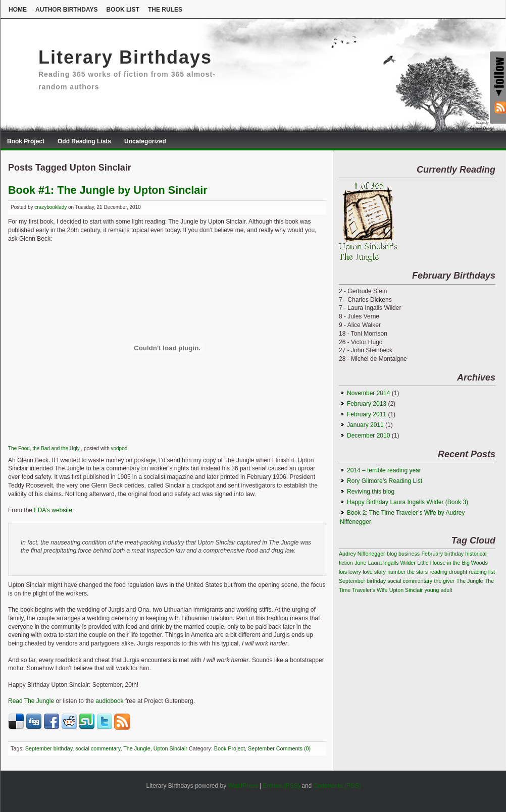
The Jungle (137, 748)
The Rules (165, 10)
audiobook (109, 701)
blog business (403, 554)
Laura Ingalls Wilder (392, 563)
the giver (445, 581)
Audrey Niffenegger (362, 554)
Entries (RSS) (281, 786)
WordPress (243, 786)
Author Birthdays (67, 10)
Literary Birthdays (125, 57)
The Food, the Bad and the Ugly (45, 448)
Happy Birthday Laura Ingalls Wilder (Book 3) (408, 502)
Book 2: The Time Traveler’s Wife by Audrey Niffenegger (402, 517)
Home (18, 10)
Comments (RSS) (337, 786)
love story (374, 572)
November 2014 (368, 393)
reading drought (448, 572)
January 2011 (365, 425)
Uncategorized (145, 141)
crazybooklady (50, 207)
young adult (438, 590)
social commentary (98, 748)
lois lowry (350, 572)
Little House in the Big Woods (452, 563)
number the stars (408, 572)
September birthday (49, 748)
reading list (482, 572)
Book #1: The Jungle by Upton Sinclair (108, 190)
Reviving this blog (371, 492)
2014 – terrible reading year (384, 470)
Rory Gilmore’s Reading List (385, 481)
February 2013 (367, 404)
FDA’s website (53, 510)
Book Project (26, 141)
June (360, 563)
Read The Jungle (31, 701)
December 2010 (368, 436)
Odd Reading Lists (84, 141)
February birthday (442, 554)
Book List (123, 10)
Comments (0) (293, 748)
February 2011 (367, 414)
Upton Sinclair (170, 748)
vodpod (119, 448)
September (261, 748)
